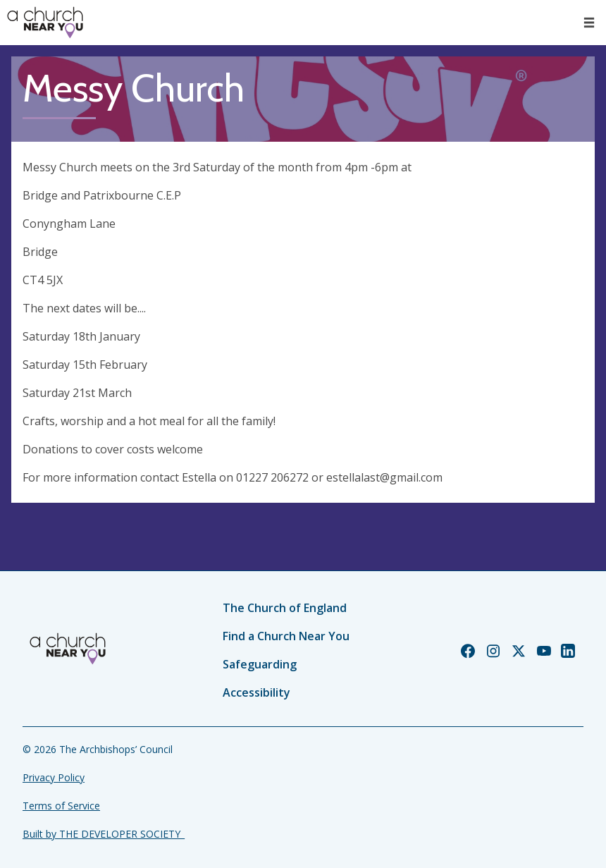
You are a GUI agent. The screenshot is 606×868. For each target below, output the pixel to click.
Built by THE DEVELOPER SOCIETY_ (104, 834)
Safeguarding (260, 664)
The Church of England (285, 608)
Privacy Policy (54, 777)
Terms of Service (61, 806)
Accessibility (256, 692)
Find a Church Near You (286, 636)
